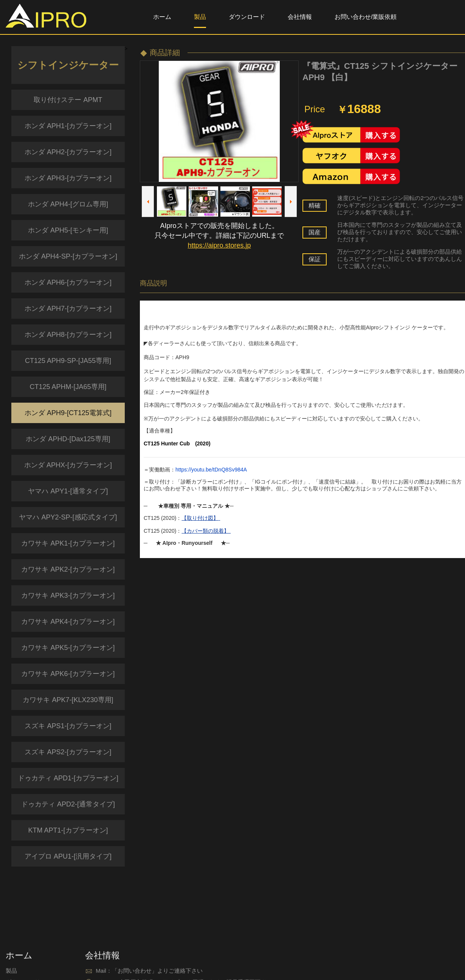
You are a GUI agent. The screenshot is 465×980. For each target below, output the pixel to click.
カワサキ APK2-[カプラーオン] (68, 569)
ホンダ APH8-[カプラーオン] (68, 335)
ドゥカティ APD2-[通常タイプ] (68, 804)
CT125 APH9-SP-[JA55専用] (68, 361)
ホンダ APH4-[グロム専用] (68, 204)
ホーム (162, 17)
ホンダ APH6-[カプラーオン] (68, 282)
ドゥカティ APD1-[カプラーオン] (68, 778)
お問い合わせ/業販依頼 (366, 17)
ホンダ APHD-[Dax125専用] (68, 439)
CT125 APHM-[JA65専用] (68, 387)
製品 (200, 17)
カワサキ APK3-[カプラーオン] (68, 595)
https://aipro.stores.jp (219, 245)
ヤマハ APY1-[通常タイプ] (68, 491)
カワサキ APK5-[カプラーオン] (68, 648)
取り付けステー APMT (68, 100)
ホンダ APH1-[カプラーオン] (68, 126)
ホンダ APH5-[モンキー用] (68, 230)
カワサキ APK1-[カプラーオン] (68, 543)
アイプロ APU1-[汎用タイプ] (68, 856)
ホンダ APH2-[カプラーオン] (68, 152)
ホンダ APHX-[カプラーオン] (68, 465)
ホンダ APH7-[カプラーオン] (68, 309)
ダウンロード (247, 17)
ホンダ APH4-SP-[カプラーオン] (68, 256)
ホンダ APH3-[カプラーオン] (68, 178)
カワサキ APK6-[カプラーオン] (68, 674)
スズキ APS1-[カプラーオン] (68, 726)
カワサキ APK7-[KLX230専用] (68, 700)
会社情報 (300, 17)
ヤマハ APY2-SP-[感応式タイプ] (68, 517)
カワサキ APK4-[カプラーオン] (68, 622)
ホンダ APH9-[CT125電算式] (68, 413)
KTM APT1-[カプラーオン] (68, 830)
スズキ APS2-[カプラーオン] (68, 752)
